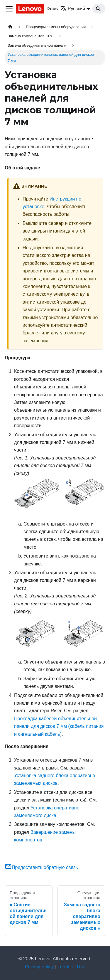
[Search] (99, 9)
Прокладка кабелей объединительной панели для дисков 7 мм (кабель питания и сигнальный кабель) (59, 726)
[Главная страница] (10, 27)
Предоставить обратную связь (41, 867)
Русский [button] (73, 9)
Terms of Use (72, 967)
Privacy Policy (39, 967)
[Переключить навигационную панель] (9, 9)
